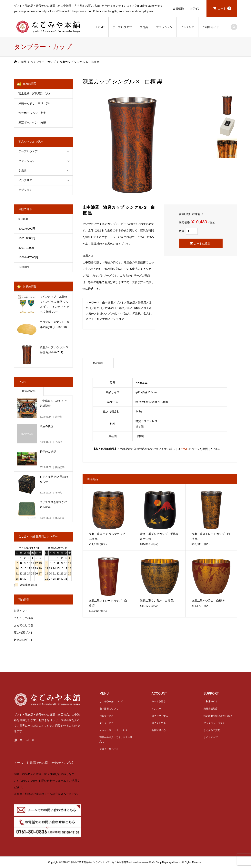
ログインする (159, 723)
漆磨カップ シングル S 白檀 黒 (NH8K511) (55, 350)
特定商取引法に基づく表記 (218, 716)
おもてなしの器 (24, 625)
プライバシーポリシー (215, 723)
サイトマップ (211, 737)
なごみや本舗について (111, 701)
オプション (25, 190)
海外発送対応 (211, 709)
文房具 (144, 27)
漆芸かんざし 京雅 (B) (40, 103)
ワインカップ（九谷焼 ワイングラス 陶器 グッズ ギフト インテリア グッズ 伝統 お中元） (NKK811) (55, 305)
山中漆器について (109, 709)
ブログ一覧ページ (109, 749)
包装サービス (106, 716)
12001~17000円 (28, 257)
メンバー (156, 709)
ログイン (195, 8)
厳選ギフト (21, 611)
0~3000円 (24, 219)
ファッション (164, 27)
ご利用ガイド (211, 27)
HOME (100, 27)
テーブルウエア (122, 27)
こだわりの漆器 (24, 618)
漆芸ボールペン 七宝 (32, 113)
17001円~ (24, 267)
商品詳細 (98, 363)
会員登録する (159, 730)
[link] (125, 785)
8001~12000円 (27, 248)
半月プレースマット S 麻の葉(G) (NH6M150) (56, 324)
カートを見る (159, 701)
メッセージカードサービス (114, 730)
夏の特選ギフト (24, 633)
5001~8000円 (27, 238)
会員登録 (178, 8)
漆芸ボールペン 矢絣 (32, 122)
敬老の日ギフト (24, 640)
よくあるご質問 (212, 730)
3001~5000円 (27, 229)
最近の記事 (29, 391)
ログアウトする (160, 716)
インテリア (187, 27)
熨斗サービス (106, 723)
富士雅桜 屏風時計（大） (35, 93)
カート (225, 8)
